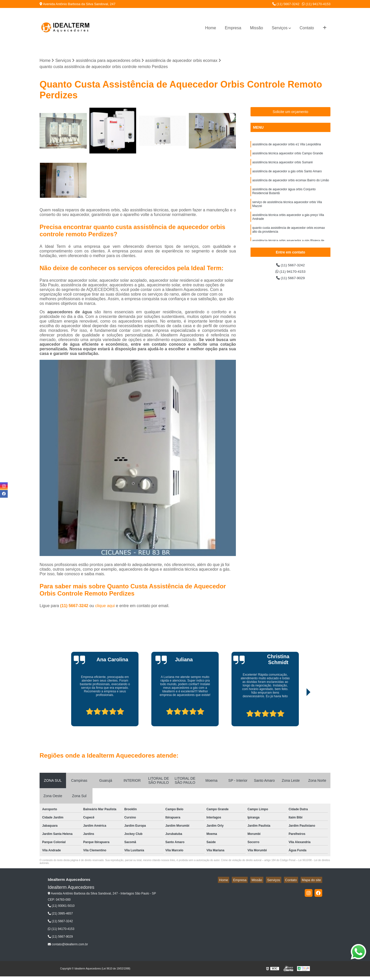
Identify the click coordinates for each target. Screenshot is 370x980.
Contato (307, 28)
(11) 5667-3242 (286, 4)
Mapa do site (312, 880)
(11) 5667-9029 (290, 281)
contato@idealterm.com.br (68, 945)
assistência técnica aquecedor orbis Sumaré (283, 165)
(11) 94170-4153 (316, 4)
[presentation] (68, 712)
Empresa (233, 28)
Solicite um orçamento (290, 112)
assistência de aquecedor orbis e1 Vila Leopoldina (287, 146)
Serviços (280, 28)
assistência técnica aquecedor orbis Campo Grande (288, 155)
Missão (257, 28)
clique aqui (105, 606)
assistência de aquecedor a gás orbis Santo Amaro (287, 175)
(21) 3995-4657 (60, 914)
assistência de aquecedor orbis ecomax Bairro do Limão (291, 185)
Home (211, 28)
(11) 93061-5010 (61, 907)
